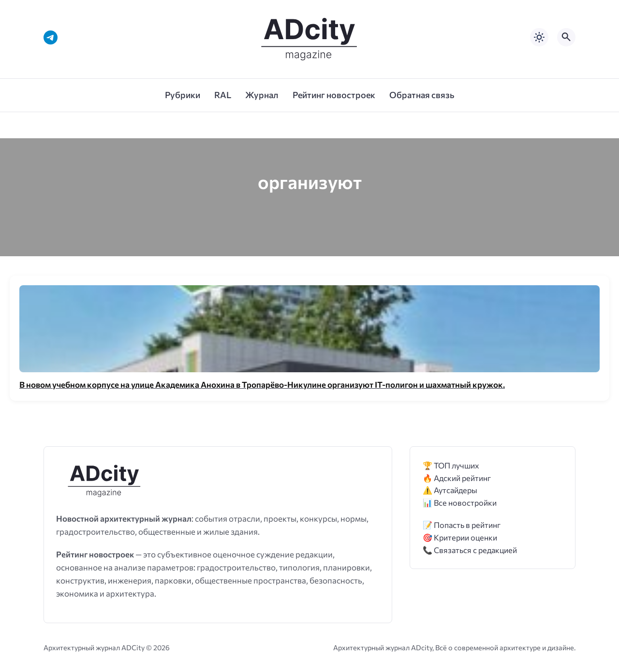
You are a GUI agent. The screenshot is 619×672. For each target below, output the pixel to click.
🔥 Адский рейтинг (457, 478)
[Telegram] (51, 37)
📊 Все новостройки (460, 503)
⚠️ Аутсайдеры (450, 490)
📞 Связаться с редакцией (470, 550)
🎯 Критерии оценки (460, 537)
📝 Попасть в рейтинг (462, 525)
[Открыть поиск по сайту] (566, 37)
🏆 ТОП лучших (451, 465)
